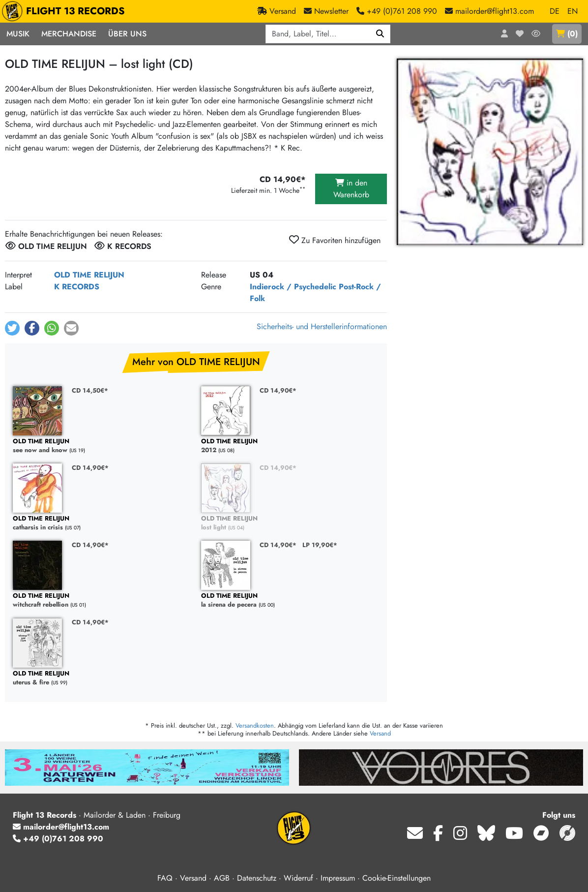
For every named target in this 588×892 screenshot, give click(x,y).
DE (555, 11)
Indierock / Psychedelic (293, 287)
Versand (380, 733)
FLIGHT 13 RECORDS (66, 11)
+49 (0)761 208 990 (58, 839)
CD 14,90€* (278, 390)
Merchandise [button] (69, 34)
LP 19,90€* (320, 545)
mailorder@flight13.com (61, 827)
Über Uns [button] (127, 34)
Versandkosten (255, 725)
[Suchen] (380, 34)
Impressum (338, 878)
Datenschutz (257, 878)
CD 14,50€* (90, 390)
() (567, 34)
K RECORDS (77, 287)
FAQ (165, 878)
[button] (12, 328)
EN (573, 11)
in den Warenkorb (351, 189)
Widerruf (298, 878)
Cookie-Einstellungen (397, 878)
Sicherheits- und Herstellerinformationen (322, 326)
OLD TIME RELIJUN (89, 275)
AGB (222, 878)
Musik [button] (18, 34)
